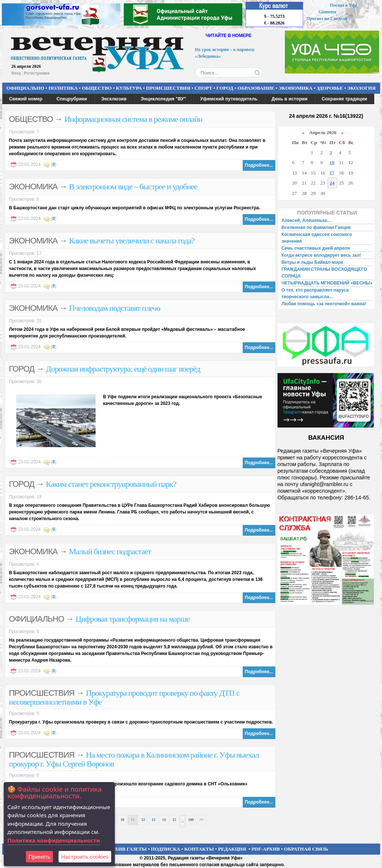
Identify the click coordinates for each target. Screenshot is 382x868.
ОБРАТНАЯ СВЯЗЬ (306, 849)
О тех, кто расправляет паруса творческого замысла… (315, 293)
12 (143, 820)
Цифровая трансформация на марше (133, 619)
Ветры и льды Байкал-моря (312, 262)
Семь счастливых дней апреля (316, 248)
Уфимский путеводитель (229, 99)
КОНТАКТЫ (199, 849)
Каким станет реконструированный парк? (111, 484)
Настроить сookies (85, 857)
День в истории (290, 99)
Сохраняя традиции (344, 99)
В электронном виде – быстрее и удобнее (133, 187)
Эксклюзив (114, 99)
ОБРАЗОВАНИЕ (256, 88)
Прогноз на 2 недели (327, 19)
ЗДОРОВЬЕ (330, 88)
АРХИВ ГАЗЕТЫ (127, 849)
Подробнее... (259, 165)
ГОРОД (225, 88)
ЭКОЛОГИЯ (361, 88)
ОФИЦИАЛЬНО (25, 88)
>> (201, 820)
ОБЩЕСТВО (97, 88)
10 (122, 820)
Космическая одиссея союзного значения (317, 238)
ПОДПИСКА (165, 849)
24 (332, 183)
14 (164, 820)
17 (332, 172)
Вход (16, 73)
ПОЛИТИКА (63, 88)
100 (191, 820)
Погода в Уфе (343, 5)
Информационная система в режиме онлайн (133, 119)
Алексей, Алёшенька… (307, 220)
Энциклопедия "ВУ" (164, 99)
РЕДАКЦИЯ (232, 849)
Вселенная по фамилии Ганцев (316, 227)
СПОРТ (203, 88)
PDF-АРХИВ (266, 849)
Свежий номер (26, 99)
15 (174, 820)
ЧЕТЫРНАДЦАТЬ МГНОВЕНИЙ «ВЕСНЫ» (327, 283)
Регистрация (36, 73)
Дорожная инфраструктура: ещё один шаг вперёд (123, 369)
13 (153, 820)
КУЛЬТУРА (129, 88)
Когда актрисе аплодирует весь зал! (321, 255)
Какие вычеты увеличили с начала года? (132, 241)
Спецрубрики (72, 99)
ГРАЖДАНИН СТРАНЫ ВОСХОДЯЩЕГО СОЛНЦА (324, 273)
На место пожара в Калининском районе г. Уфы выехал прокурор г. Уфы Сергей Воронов (134, 759)
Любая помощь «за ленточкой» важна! (324, 304)
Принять (39, 857)
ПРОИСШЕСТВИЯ (168, 88)
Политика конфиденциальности (54, 840)
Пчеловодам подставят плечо (114, 308)
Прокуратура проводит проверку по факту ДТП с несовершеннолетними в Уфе (124, 697)
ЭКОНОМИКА (296, 88)
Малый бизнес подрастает (110, 551)
